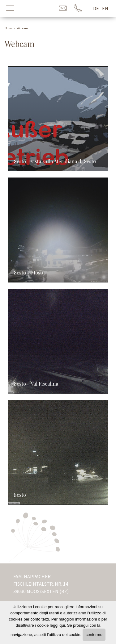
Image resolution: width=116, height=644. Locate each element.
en (105, 8)
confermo (94, 635)
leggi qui (57, 625)
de (96, 8)
